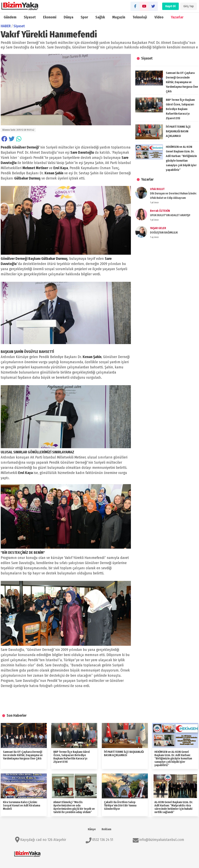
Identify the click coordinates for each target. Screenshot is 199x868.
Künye (92, 829)
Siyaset (30, 17)
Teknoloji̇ (140, 17)
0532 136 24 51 (103, 840)
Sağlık (100, 17)
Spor (84, 17)
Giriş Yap (189, 6)
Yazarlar (177, 17)
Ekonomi (50, 17)
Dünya (68, 17)
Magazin (119, 17)
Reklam (106, 829)
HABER (6, 26)
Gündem (10, 17)
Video (159, 17)
